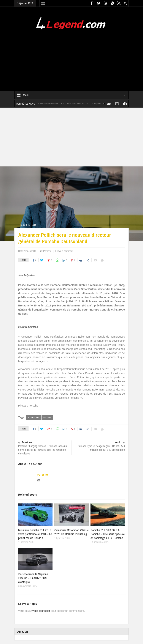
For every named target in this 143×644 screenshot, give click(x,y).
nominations (33, 417)
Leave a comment (64, 251)
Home (23, 225)
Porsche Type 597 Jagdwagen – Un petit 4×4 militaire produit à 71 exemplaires (98, 446)
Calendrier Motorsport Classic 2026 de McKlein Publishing (71, 532)
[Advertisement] (71, 58)
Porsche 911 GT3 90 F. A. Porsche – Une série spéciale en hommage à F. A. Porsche (108, 534)
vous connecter (41, 611)
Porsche (32, 225)
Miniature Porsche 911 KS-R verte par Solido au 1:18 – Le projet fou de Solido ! (76, 104)
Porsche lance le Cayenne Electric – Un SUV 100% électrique (33, 578)
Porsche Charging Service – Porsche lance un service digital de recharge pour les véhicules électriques (45, 448)
